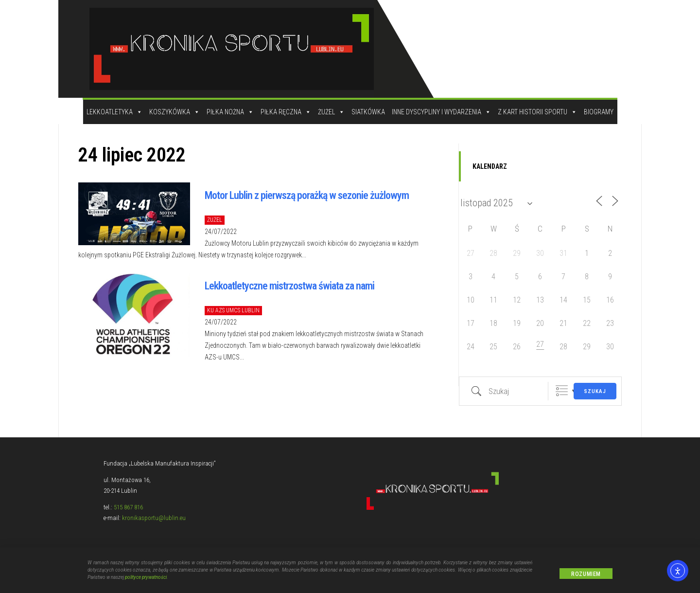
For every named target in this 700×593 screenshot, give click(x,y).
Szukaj (595, 391)
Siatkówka (368, 112)
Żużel (331, 112)
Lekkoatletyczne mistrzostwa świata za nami (289, 286)
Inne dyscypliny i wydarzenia (441, 112)
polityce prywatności (146, 578)
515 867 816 (128, 507)
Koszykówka (175, 112)
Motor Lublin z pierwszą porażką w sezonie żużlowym (307, 195)
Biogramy (599, 112)
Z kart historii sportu (537, 112)
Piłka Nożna (230, 112)
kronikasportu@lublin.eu (154, 518)
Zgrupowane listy (562, 391)
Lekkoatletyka (114, 112)
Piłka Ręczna (286, 112)
